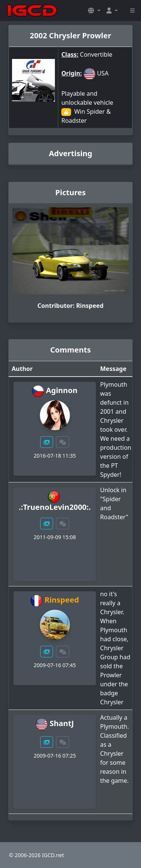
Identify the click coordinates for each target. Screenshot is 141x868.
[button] (94, 11)
